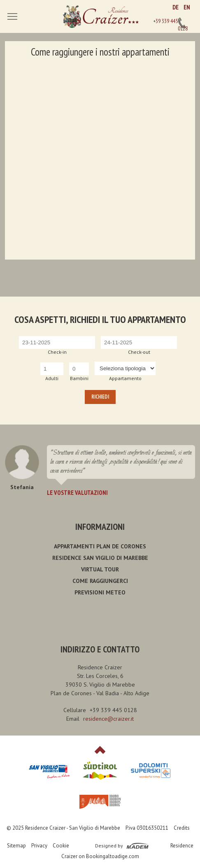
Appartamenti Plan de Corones (100, 546)
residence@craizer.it (108, 719)
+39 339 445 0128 (182, 23)
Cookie (61, 846)
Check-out (139, 352)
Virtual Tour (100, 569)
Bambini (79, 378)
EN (187, 7)
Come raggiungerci (100, 581)
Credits (182, 828)
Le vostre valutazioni (77, 493)
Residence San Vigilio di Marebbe (100, 558)
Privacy (39, 846)
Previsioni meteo (100, 592)
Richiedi (100, 397)
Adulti (52, 378)
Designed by (109, 846)
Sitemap (16, 846)
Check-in (57, 352)
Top (100, 750)
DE (176, 7)
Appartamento (125, 378)
